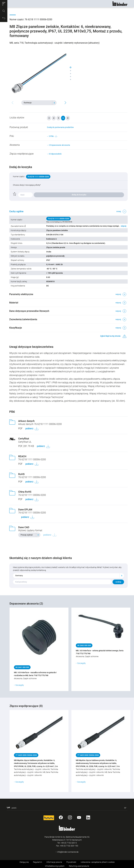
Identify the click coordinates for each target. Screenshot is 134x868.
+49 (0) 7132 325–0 (69, 843)
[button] (4, 4)
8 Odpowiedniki (55, 154)
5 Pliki (53, 136)
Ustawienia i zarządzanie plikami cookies (98, 862)
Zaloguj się (24, 862)
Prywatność (71, 862)
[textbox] (38, 103)
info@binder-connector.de (68, 852)
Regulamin (38, 862)
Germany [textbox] (19, 576)
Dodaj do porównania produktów (60, 127)
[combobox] (39, 103)
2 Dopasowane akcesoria (59, 145)
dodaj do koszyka (79, 195)
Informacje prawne (54, 862)
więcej (123, 226)
